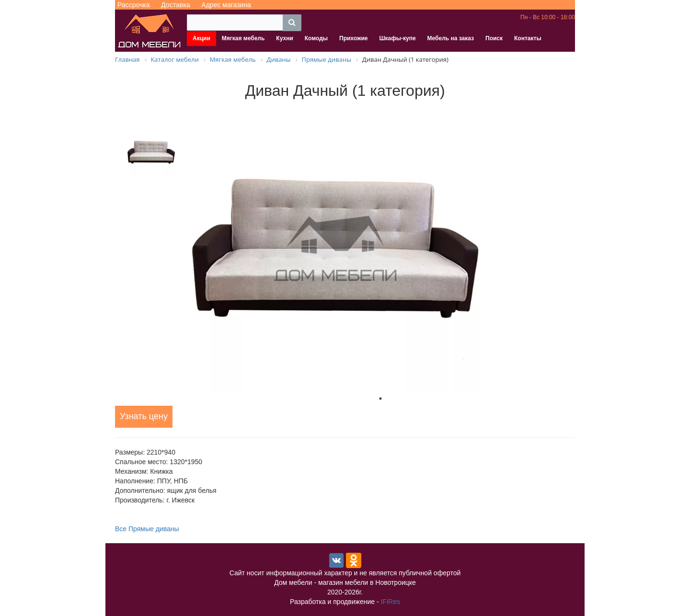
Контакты (528, 38)
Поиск (494, 38)
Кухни (284, 38)
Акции (201, 38)
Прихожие (353, 38)
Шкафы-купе (397, 38)
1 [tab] (380, 399)
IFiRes (390, 602)
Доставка (175, 5)
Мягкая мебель (243, 38)
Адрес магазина (226, 5)
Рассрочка (133, 5)
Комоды (316, 38)
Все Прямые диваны (147, 529)
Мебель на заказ (451, 38)
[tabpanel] (380, 249)
